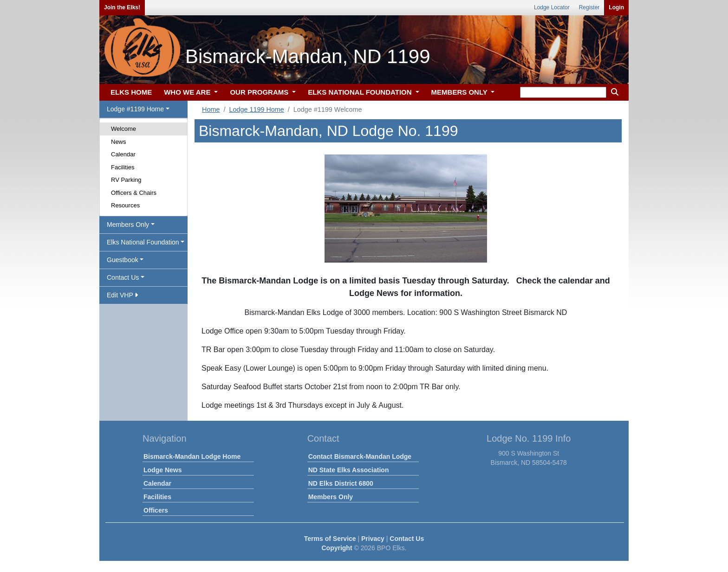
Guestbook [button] (123, 260)
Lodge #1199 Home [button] (135, 109)
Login (616, 7)
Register (589, 7)
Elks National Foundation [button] (143, 242)
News (119, 142)
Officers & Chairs (134, 193)
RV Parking (126, 180)
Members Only (331, 497)
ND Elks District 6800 (341, 483)
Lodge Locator (552, 7)
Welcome (123, 129)
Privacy (373, 539)
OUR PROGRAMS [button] (260, 92)
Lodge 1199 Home (256, 109)
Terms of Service (330, 539)
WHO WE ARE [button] (188, 92)
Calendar (123, 154)
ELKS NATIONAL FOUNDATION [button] (361, 92)
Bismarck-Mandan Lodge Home (192, 456)
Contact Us (407, 539)
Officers (156, 510)
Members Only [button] (128, 225)
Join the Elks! (122, 7)
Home (211, 109)
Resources (125, 205)
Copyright (337, 548)
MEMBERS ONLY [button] (460, 92)
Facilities (123, 167)
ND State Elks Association (349, 470)
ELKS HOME (131, 92)
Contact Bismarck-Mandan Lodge (360, 456)
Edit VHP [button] (122, 295)
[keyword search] (563, 92)
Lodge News (162, 470)
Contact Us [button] (123, 277)
